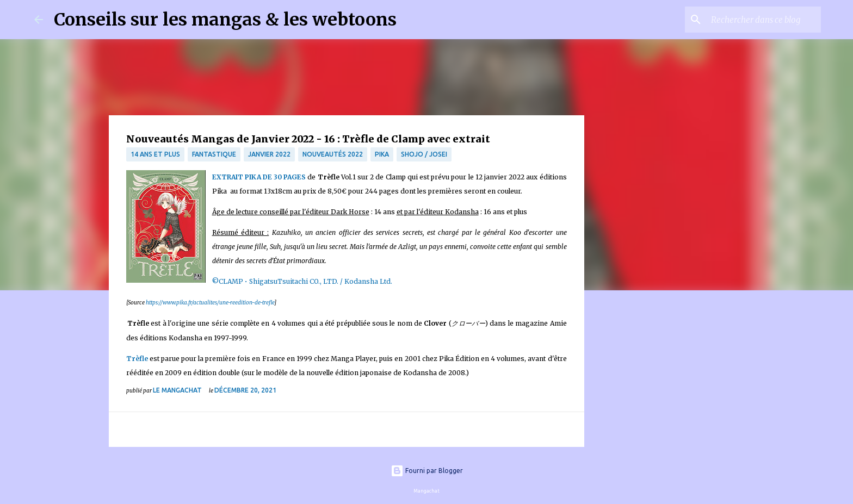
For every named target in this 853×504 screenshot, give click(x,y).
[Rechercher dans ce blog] (764, 20)
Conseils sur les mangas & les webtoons (225, 20)
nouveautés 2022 (333, 154)
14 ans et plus (155, 154)
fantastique (214, 154)
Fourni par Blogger (427, 471)
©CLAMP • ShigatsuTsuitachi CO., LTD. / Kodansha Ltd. (302, 281)
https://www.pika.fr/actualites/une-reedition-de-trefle (210, 303)
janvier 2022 (269, 154)
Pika (382, 154)
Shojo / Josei (424, 154)
